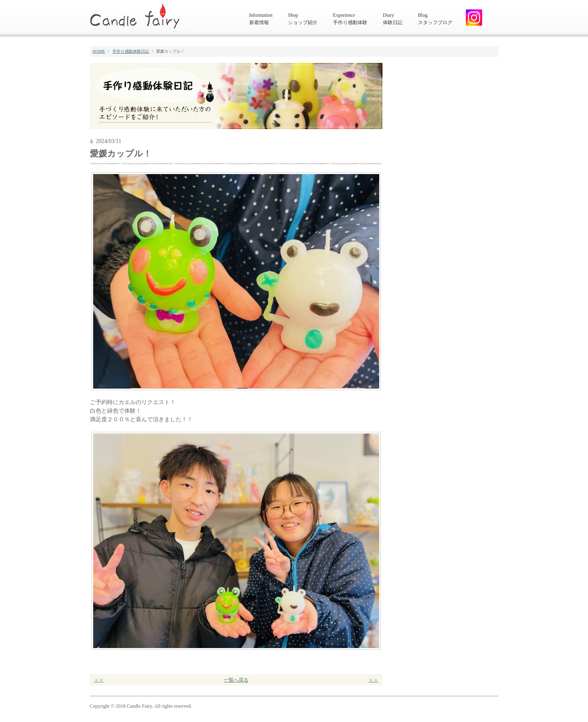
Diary (393, 19)
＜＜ (99, 680)
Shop (303, 19)
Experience (350, 19)
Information (261, 19)
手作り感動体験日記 (131, 51)
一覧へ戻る (236, 680)
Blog (435, 19)
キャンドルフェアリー (139, 17)
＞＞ (373, 680)
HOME (99, 51)
